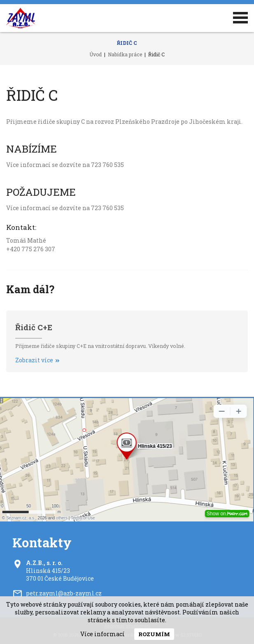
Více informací (103, 634)
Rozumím (154, 634)
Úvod (96, 54)
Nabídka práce (125, 54)
